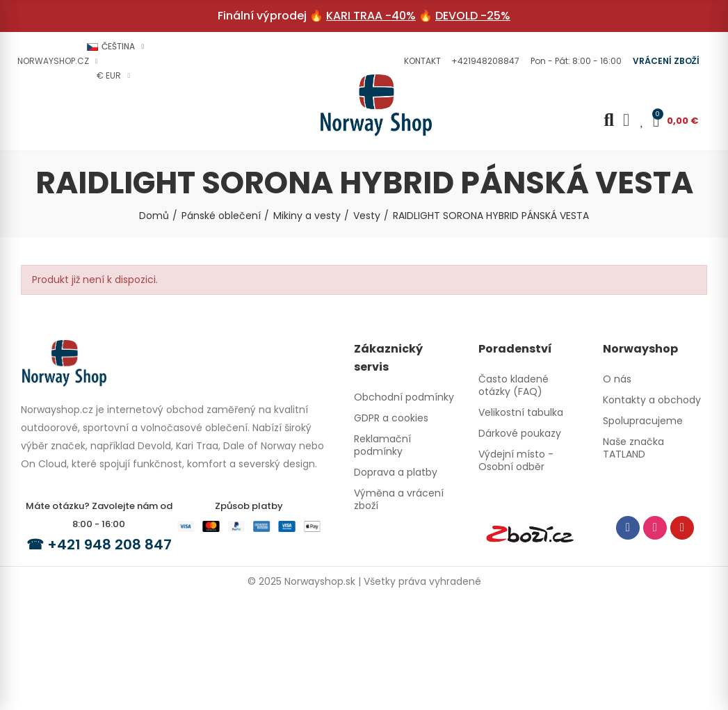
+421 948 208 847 (110, 544)
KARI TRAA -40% (371, 16)
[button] (421, 61)
